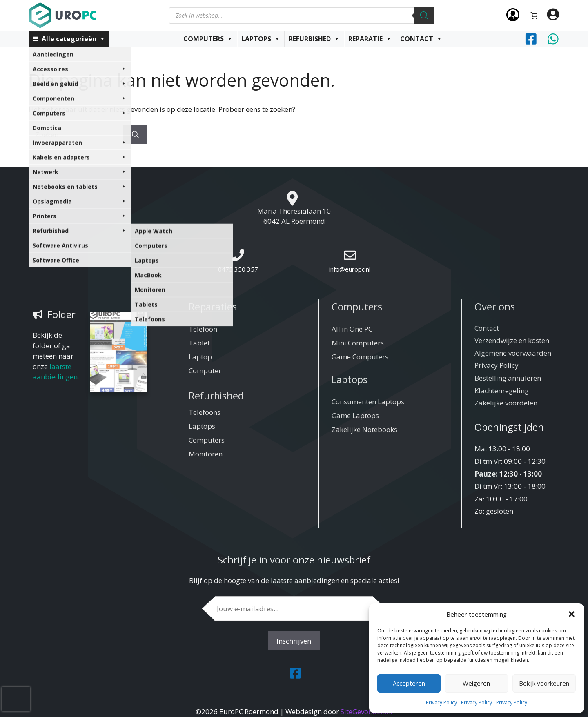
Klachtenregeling (502, 391)
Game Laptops (355, 415)
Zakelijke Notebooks (364, 429)
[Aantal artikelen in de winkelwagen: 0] (534, 15)
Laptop (200, 357)
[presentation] (16, 699)
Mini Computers (358, 343)
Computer (205, 371)
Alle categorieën (73, 39)
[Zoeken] (424, 16)
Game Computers (360, 357)
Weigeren (476, 683)
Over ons (495, 306)
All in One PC (352, 329)
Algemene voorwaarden (513, 353)
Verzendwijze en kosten (512, 340)
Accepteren (409, 683)
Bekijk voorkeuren (544, 683)
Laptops (261, 39)
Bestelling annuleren (508, 378)
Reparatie (370, 39)
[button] (572, 614)
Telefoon (203, 329)
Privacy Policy (441, 703)
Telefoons (205, 412)
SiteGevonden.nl (366, 711)
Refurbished (314, 39)
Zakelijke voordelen (506, 403)
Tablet (199, 343)
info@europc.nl (350, 269)
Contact (421, 39)
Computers (208, 39)
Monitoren (206, 454)
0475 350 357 (238, 269)
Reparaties (213, 306)
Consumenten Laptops (368, 402)
